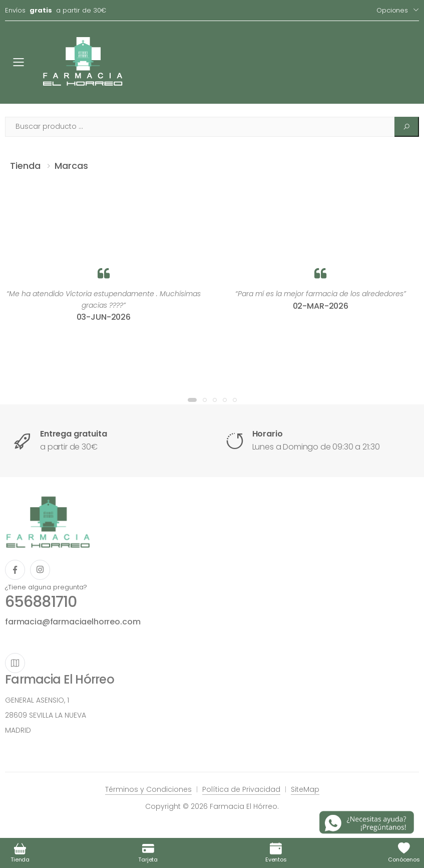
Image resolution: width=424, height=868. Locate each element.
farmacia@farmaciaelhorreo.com (73, 622)
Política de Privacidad (241, 789)
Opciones (392, 10)
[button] (192, 400)
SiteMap (305, 789)
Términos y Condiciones (148, 789)
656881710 (41, 602)
